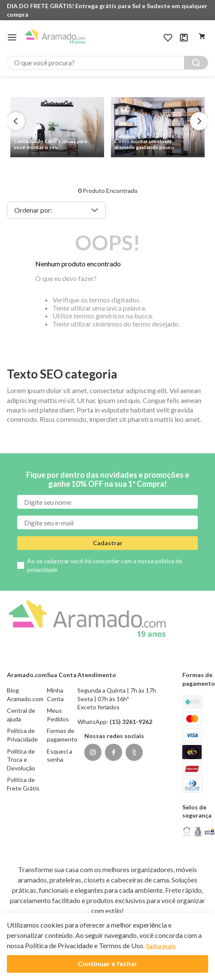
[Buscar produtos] (196, 63)
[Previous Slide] (16, 121)
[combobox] (107, 63)
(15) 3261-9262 (131, 722)
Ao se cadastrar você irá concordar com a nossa (105, 565)
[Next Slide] (199, 121)
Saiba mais (161, 946)
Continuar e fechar (108, 963)
